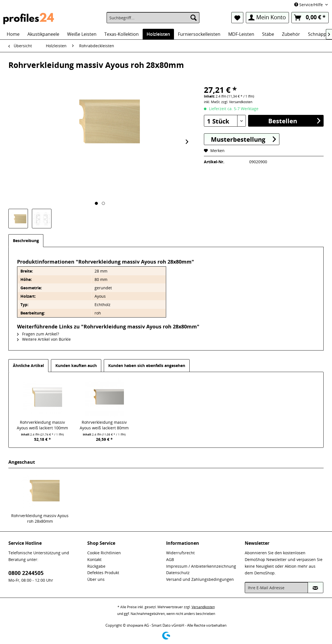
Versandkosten (203, 607)
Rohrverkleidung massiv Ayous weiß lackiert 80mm (104, 425)
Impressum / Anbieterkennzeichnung (201, 566)
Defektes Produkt (103, 573)
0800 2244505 (26, 573)
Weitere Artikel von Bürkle (44, 339)
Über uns (96, 579)
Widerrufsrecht (180, 553)
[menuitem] (153, 18)
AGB (170, 559)
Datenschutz (178, 573)
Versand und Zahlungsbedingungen (200, 579)
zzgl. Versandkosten (237, 102)
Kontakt (94, 559)
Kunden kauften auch (76, 365)
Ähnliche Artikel (28, 365)
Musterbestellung (243, 139)
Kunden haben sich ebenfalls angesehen (147, 365)
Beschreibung (26, 241)
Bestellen (294, 121)
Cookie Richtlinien (104, 553)
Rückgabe (96, 566)
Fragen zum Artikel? (38, 334)
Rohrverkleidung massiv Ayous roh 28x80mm (40, 518)
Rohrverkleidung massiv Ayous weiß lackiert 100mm (42, 425)
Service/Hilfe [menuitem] (309, 5)
